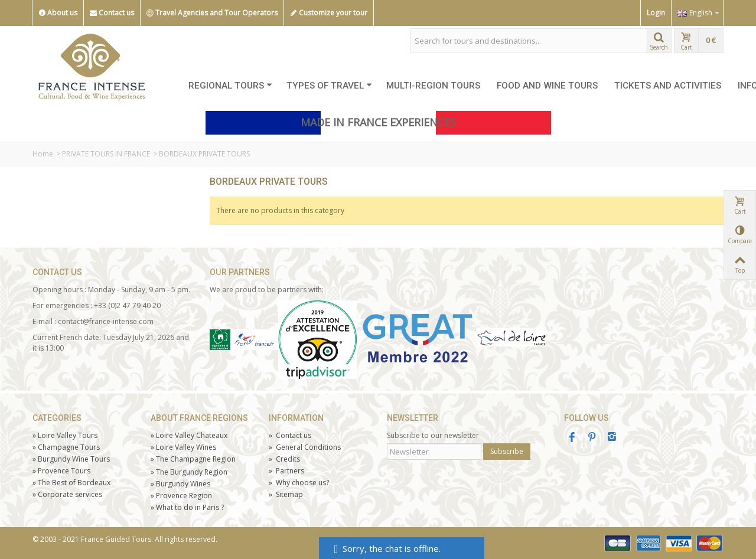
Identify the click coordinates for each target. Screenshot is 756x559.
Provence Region (181, 496)
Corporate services (67, 494)
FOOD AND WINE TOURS (547, 86)
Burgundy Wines (180, 484)
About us (58, 13)
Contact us (112, 13)
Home (43, 154)
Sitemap (286, 494)
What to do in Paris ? (187, 507)
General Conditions (305, 447)
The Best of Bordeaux (71, 483)
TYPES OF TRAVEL (329, 86)
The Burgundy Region (189, 472)
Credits (284, 459)
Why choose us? (299, 483)
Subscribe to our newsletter (433, 435)
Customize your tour (329, 13)
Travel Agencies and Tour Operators (212, 13)
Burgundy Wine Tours (71, 459)
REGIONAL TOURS (230, 86)
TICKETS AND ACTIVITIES (668, 86)
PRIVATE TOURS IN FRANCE (106, 154)
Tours (61, 471)
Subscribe (507, 451)
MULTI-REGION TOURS (433, 86)
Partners (286, 471)
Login (656, 13)
